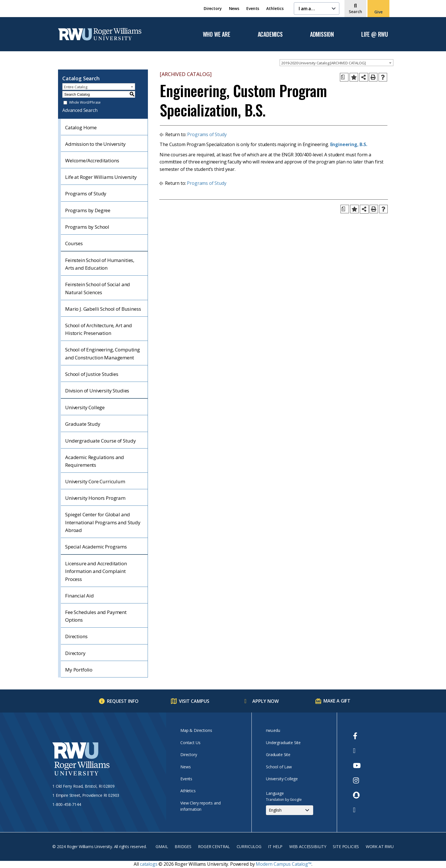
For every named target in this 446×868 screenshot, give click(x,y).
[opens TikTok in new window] (357, 810)
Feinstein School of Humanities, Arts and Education (100, 264)
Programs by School (87, 227)
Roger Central (214, 846)
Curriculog (249, 846)
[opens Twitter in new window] (357, 751)
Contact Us (190, 743)
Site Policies (346, 846)
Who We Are (217, 34)
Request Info (123, 701)
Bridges (183, 846)
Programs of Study (86, 194)
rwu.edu (273, 730)
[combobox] (336, 63)
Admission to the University (95, 144)
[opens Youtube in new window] (357, 765)
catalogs (149, 864)
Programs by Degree (88, 210)
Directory (213, 8)
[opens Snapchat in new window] (357, 795)
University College (85, 407)
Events (253, 8)
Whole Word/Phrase (85, 103)
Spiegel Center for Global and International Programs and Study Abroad (103, 522)
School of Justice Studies (92, 374)
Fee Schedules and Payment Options (96, 616)
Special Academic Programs (96, 547)
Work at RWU (380, 846)
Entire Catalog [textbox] (76, 87)
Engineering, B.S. (349, 144)
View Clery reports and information (200, 806)
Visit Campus (194, 701)
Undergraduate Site (283, 743)
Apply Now (266, 701)
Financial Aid (80, 596)
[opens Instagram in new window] (357, 780)
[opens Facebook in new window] (357, 736)
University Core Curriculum (95, 481)
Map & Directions (196, 730)
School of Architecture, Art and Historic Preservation (99, 329)
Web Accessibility (308, 846)
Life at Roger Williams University (101, 177)
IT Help (275, 846)
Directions (76, 636)
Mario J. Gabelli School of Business (103, 309)
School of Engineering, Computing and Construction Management (103, 353)
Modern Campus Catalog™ (283, 864)
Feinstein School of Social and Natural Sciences (98, 288)
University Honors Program (95, 498)
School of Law (279, 767)
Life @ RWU (375, 34)
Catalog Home (81, 127)
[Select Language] (290, 810)
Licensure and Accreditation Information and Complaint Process (96, 571)
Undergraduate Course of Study (100, 441)
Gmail (162, 846)
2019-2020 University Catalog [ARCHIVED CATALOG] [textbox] (323, 63)
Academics (270, 34)
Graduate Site (278, 755)
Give (378, 12)
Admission (322, 34)
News (234, 8)
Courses (74, 243)
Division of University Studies (97, 391)
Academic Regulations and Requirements (95, 461)
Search (355, 12)
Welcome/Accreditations (92, 160)
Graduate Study (83, 424)
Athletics (275, 8)
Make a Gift (337, 701)
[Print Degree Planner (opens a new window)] (344, 77)
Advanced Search (80, 110)
